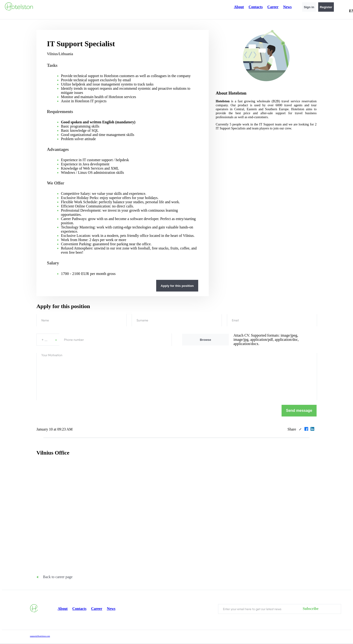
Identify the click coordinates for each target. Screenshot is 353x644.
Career (273, 7)
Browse (205, 340)
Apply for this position (177, 286)
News (287, 7)
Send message (299, 411)
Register (326, 7)
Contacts (256, 7)
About (239, 7)
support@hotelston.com (40, 636)
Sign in (309, 7)
